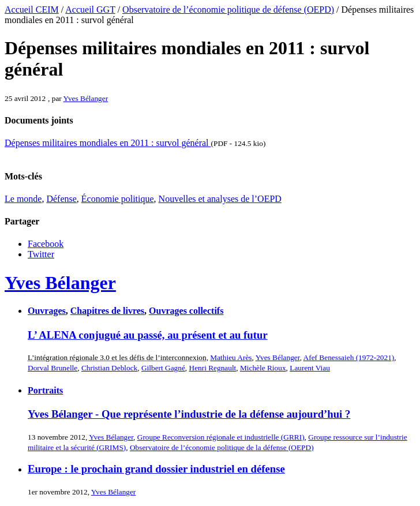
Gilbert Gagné (163, 368)
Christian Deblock (109, 368)
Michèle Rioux (263, 368)
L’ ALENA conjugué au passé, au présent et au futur (148, 335)
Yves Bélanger (86, 98)
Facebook (46, 244)
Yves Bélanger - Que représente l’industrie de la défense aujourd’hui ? (189, 414)
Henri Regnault (213, 368)
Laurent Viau (310, 368)
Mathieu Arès (231, 357)
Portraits (45, 390)
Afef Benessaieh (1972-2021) (349, 357)
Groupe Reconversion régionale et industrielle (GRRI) (221, 437)
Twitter (41, 254)
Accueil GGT (90, 10)
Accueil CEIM (32, 10)
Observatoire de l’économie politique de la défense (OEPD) (222, 447)
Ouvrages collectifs (186, 311)
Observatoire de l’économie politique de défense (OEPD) (228, 10)
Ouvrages (47, 311)
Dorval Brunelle (52, 368)
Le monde (23, 199)
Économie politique (118, 199)
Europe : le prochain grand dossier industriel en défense (156, 469)
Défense (61, 199)
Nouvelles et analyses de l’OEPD (220, 199)
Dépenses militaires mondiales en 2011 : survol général (108, 143)
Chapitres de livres (107, 311)
